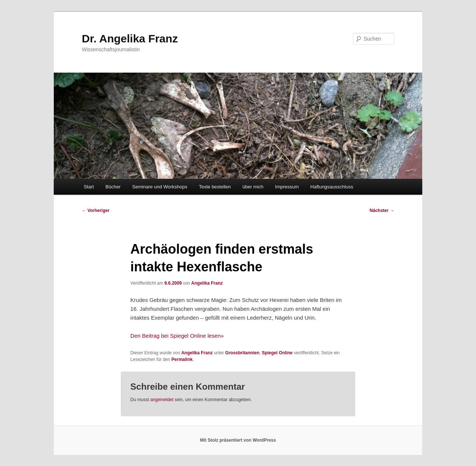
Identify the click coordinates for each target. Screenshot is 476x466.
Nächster (382, 211)
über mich (253, 187)
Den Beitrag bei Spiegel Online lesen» (177, 336)
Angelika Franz (207, 283)
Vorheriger (96, 211)
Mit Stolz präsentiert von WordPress (238, 440)
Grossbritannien (242, 353)
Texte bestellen (215, 187)
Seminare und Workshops (160, 187)
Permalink (182, 359)
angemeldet (162, 400)
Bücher (113, 187)
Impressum (287, 187)
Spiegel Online (277, 353)
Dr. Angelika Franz (130, 39)
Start (89, 187)
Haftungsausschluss (332, 187)
